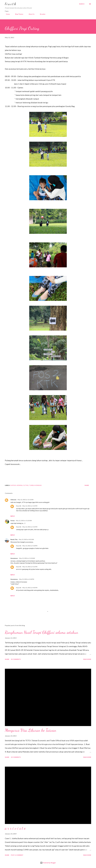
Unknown (13, 500)
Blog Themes (18, 14)
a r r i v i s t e (15, 828)
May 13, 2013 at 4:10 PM (30, 546)
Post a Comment (17, 855)
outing (26, 485)
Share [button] (87, 485)
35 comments (16, 659)
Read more (87, 659)
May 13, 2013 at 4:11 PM (30, 567)
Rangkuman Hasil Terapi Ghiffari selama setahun (42, 632)
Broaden (41, 14)
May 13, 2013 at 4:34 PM (27, 579)
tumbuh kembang (35, 485)
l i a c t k (10, 4)
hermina (20, 485)
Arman (13, 521)
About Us (30, 14)
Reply (13, 516)
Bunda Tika (14, 539)
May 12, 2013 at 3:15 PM (30, 506)
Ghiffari (13, 485)
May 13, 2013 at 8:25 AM (26, 539)
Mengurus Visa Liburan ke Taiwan (31, 730)
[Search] (82, 4)
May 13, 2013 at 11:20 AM (27, 558)
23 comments (16, 757)
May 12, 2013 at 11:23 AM (24, 521)
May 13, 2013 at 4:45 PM (30, 588)
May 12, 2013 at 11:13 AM (26, 500)
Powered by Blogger (48, 863)
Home (7, 14)
